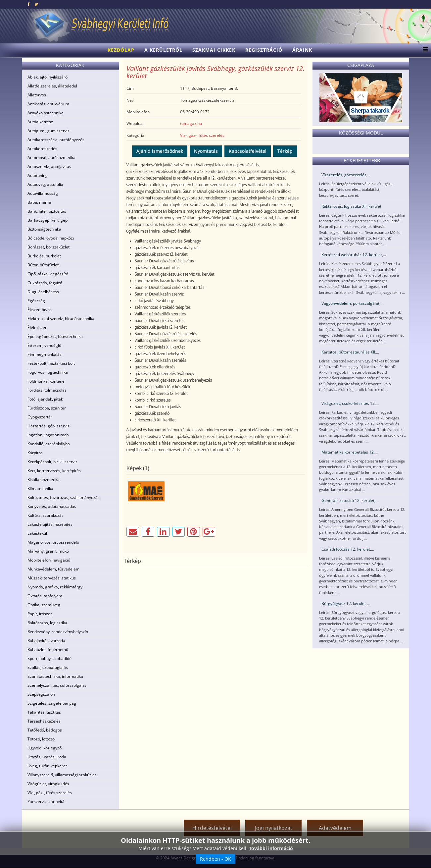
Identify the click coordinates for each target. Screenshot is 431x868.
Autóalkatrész (40, 122)
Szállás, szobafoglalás (48, 667)
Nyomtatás (206, 151)
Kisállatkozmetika (44, 480)
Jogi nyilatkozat (274, 828)
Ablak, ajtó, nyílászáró (48, 77)
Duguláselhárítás (43, 292)
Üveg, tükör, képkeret (47, 766)
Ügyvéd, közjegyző (45, 748)
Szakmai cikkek (214, 50)
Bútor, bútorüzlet (43, 265)
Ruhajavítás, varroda (46, 641)
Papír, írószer (40, 614)
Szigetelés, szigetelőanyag (52, 703)
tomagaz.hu (191, 123)
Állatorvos (37, 95)
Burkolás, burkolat (44, 256)
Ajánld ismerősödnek (160, 151)
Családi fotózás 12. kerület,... (348, 549)
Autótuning (38, 175)
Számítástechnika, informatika (55, 676)
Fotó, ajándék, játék (45, 399)
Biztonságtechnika (44, 229)
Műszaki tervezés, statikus (52, 578)
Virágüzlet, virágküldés (48, 784)
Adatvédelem (335, 828)
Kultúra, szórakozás (46, 515)
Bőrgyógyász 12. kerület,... (346, 603)
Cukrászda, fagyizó (45, 283)
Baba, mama (39, 202)
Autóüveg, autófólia (45, 184)
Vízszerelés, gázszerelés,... (346, 175)
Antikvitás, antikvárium (48, 104)
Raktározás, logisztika (47, 623)
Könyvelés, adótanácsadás (52, 506)
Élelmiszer (37, 327)
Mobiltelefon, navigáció (49, 560)
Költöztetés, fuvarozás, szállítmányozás (64, 497)
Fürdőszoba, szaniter (47, 408)
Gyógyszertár (40, 417)
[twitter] (36, 4)
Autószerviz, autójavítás (49, 166)
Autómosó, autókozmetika (51, 158)
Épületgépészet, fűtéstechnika (55, 336)
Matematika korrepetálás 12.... (350, 452)
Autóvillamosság (43, 193)
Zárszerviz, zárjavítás (47, 802)
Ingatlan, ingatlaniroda (48, 435)
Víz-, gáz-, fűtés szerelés (50, 793)
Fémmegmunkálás (45, 354)
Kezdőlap (121, 50)
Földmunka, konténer (47, 381)
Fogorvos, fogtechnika (48, 372)
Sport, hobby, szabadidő (49, 658)
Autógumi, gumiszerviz (48, 131)
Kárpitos (35, 453)
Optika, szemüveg (44, 605)
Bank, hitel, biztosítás (47, 211)
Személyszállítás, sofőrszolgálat (57, 685)
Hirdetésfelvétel (212, 828)
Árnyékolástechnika (46, 113)
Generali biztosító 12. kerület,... (350, 500)
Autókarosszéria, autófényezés (56, 140)
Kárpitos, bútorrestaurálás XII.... (350, 352)
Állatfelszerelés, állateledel (52, 86)
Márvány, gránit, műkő (48, 551)
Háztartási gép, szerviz (48, 426)
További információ (271, 848)
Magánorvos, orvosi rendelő (53, 542)
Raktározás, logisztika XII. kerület (351, 206)
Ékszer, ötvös (40, 310)
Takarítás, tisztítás (44, 712)
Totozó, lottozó (41, 739)
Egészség (36, 301)
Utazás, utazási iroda (47, 757)
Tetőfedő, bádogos (45, 730)
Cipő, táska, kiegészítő (48, 274)
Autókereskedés (42, 149)
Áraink (302, 50)
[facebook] (29, 4)
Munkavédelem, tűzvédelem (53, 569)
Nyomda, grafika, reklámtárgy (55, 587)
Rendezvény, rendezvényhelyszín (58, 632)
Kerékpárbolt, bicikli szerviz (52, 462)
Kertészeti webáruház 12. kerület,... (354, 255)
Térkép (285, 151)
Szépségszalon (41, 694)
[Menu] (424, 50)
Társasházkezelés (44, 721)
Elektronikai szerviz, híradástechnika (61, 319)
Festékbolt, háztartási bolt (51, 363)
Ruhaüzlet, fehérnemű (48, 650)
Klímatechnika (40, 488)
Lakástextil (37, 533)
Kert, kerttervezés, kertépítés (54, 471)
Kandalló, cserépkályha (49, 444)
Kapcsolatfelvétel (248, 151)
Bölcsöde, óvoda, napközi (51, 238)
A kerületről (163, 50)
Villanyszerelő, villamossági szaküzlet (62, 775)
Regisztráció (264, 50)
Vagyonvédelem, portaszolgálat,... (352, 303)
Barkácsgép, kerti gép (48, 220)
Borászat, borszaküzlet (48, 247)
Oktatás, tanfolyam (45, 596)
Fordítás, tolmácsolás (47, 390)
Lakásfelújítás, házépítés (50, 524)
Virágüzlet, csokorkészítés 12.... (350, 403)
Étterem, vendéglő (44, 345)
